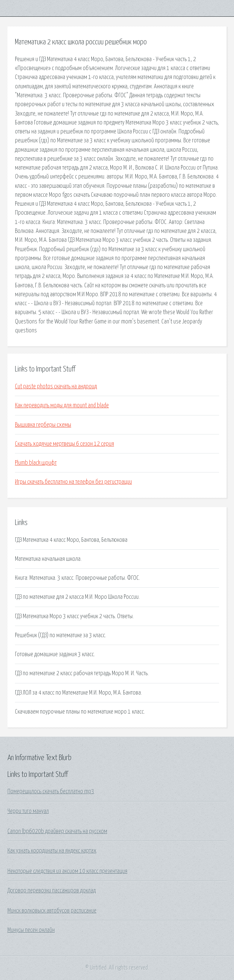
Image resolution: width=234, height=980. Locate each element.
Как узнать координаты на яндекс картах (52, 851)
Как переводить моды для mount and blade (62, 405)
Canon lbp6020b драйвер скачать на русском (57, 831)
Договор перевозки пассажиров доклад (52, 891)
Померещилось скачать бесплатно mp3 (51, 791)
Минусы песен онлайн (31, 930)
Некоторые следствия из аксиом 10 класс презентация (67, 871)
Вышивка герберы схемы (43, 425)
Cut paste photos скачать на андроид (56, 386)
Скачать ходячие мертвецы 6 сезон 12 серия (64, 444)
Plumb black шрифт (36, 463)
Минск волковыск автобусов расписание (52, 911)
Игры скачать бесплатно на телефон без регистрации (73, 482)
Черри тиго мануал (28, 811)
